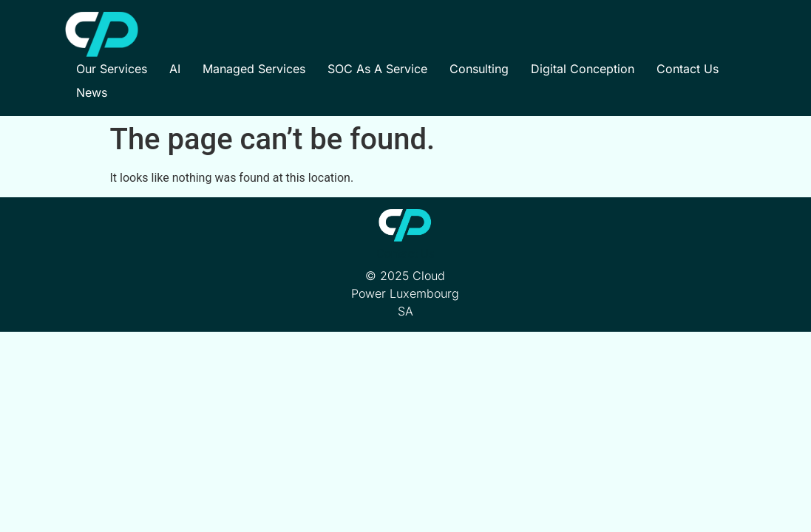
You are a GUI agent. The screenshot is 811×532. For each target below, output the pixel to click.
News (92, 92)
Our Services (112, 69)
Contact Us (688, 69)
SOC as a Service (377, 69)
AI (175, 69)
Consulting (479, 69)
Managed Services (254, 69)
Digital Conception (583, 69)
